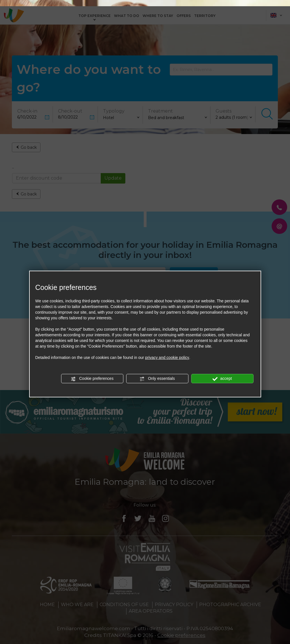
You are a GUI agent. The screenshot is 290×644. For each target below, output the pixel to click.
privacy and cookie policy (167, 351)
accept (222, 372)
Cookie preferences (92, 372)
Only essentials (157, 372)
